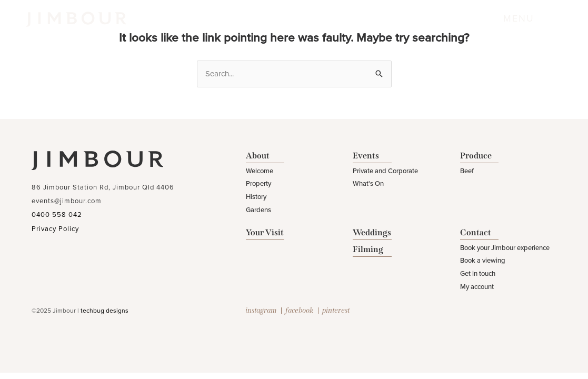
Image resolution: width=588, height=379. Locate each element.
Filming (368, 249)
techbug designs (104, 311)
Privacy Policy (55, 229)
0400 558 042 (57, 215)
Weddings (372, 232)
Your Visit (265, 232)
